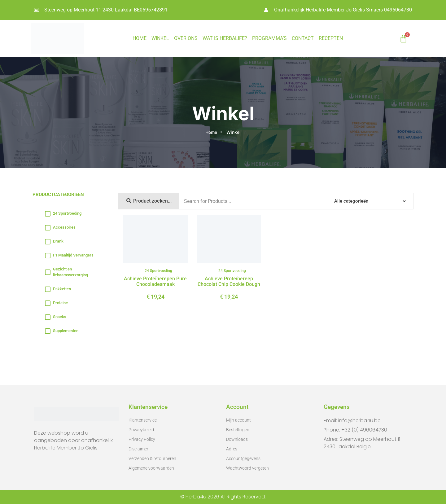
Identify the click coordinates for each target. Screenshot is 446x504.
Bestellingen (238, 430)
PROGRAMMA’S (269, 38)
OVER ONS (186, 38)
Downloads (237, 439)
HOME (140, 38)
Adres (232, 449)
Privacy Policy (142, 439)
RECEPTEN (331, 38)
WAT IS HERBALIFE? (225, 38)
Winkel (160, 38)
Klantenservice (143, 420)
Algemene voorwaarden (151, 468)
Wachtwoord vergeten (247, 468)
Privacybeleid (141, 430)
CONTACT (303, 38)
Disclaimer (138, 449)
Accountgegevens (243, 458)
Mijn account (238, 420)
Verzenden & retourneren (152, 458)
